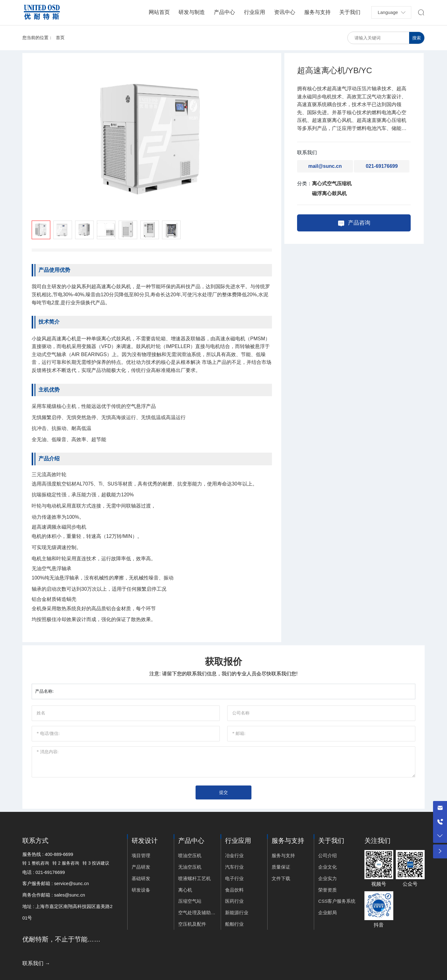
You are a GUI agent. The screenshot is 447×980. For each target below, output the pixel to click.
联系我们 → (36, 963)
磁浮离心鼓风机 (329, 193)
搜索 (417, 38)
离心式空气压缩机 (332, 183)
